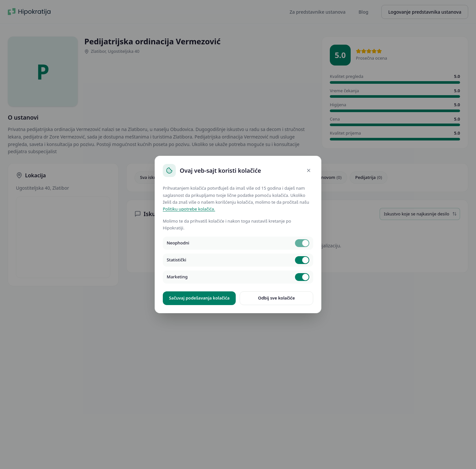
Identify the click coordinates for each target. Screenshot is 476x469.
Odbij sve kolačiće (276, 298)
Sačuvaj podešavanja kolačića (199, 298)
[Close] (309, 170)
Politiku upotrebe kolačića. (189, 209)
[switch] (302, 243)
